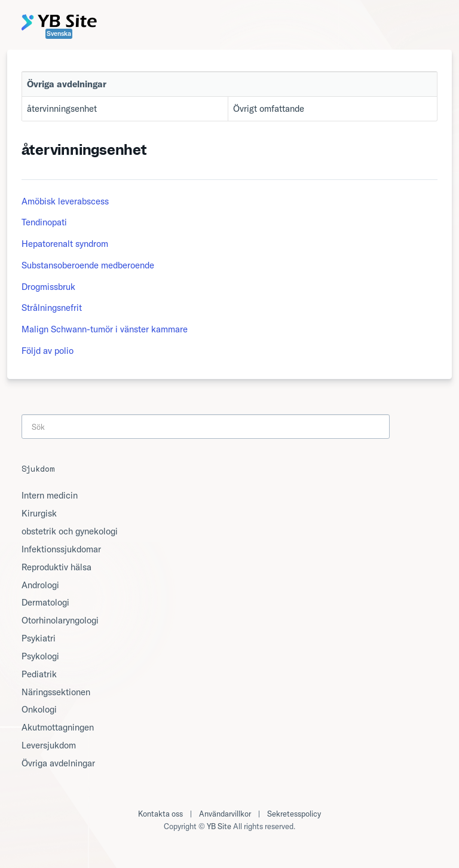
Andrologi (40, 585)
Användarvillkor (225, 814)
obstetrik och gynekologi (70, 531)
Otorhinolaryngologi (60, 620)
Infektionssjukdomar (61, 549)
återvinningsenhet (62, 109)
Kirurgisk (39, 513)
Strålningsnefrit (52, 308)
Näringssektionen (56, 692)
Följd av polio (48, 351)
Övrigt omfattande (269, 109)
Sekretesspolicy (294, 814)
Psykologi (40, 656)
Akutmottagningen (58, 727)
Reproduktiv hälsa (56, 567)
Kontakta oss (160, 814)
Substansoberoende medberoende (88, 265)
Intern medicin (50, 495)
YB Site (219, 826)
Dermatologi (45, 602)
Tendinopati (44, 222)
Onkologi (39, 709)
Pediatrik (39, 674)
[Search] (206, 426)
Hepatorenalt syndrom (65, 244)
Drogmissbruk (48, 287)
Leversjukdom (49, 745)
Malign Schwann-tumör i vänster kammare (105, 329)
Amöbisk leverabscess (65, 201)
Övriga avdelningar (58, 763)
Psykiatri (39, 638)
